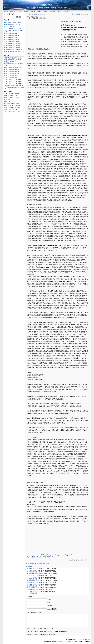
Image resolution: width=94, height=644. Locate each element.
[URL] (28, 632)
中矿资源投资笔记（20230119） (36, 570)
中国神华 (33, 557)
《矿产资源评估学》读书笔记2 (13, 46)
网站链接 (50, 606)
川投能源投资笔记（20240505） (14, 24)
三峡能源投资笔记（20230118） (36, 572)
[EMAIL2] (42, 632)
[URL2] (32, 632)
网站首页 (66, 11)
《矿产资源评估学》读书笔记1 (13, 44)
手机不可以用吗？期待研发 (12, 94)
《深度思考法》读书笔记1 (12, 34)
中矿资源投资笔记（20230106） (36, 593)
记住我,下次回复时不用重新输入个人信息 (43, 629)
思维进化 (53, 11)
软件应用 (46, 11)
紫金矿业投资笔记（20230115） (36, 577)
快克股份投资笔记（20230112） (36, 584)
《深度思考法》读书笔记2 (12, 36)
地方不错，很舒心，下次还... (13, 103)
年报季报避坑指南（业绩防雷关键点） (37, 574)
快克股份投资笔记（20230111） (36, 586)
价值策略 (26, 11)
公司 (40, 557)
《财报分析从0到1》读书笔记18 (13, 50)
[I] (48, 632)
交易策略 (49, 557)
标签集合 (59, 11)
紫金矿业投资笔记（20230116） (36, 575)
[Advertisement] (44, 34)
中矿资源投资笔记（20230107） (36, 591)
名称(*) (49, 600)
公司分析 (19, 11)
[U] (50, 632)
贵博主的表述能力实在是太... (13, 98)
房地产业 (13, 11)
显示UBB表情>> (63, 632)
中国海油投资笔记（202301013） (36, 581)
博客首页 (6, 11)
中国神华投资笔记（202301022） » (80, 14)
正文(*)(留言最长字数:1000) (34, 612)
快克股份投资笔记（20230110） (36, 588)
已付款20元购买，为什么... (12, 96)
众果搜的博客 (47, 5)
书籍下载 (33, 11)
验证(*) (49, 610)
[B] (46, 632)
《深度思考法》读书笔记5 (12, 38)
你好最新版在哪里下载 (11, 109)
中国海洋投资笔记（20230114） (36, 579)
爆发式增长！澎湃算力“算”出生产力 (14, 85)
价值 (37, 557)
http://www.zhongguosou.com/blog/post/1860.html (62, 555)
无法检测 (7, 99)
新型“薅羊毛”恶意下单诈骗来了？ (14, 22)
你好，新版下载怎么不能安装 (13, 107)
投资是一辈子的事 (10, 26)
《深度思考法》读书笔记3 (12, 42)
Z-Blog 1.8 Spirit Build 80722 (81, 640)
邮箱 (49, 603)
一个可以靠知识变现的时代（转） (14, 28)
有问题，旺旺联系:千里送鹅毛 (13, 105)
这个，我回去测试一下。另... (13, 111)
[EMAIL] (37, 632)
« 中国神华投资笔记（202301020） (36, 14)
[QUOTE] (56, 632)
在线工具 (39, 11)
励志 (54, 557)
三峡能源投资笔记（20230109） (36, 590)
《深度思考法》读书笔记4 (12, 40)
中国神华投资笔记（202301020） (36, 568)
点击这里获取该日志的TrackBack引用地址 (39, 563)
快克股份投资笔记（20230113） (36, 582)
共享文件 (7, 101)
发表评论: (30, 597)
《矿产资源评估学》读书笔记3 (13, 48)
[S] (52, 632)
